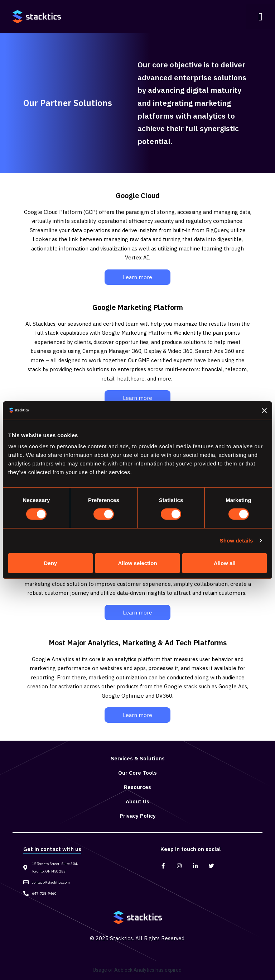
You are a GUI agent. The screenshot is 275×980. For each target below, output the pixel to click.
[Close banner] (264, 410)
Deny (50, 563)
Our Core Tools (137, 773)
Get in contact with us (52, 849)
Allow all (225, 563)
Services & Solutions (138, 758)
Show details (237, 541)
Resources (137, 787)
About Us (137, 801)
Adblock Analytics (134, 970)
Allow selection (137, 563)
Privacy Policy (138, 816)
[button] (260, 17)
